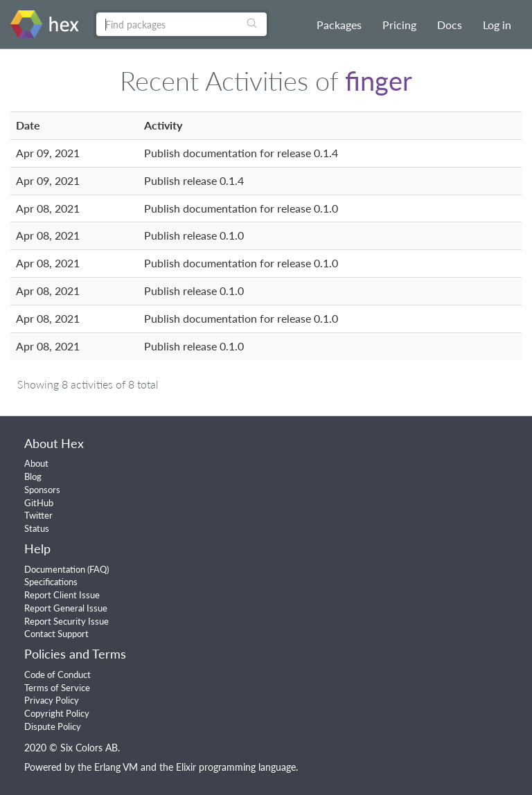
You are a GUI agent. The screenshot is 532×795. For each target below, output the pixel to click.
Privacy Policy (52, 700)
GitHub (39, 503)
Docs (450, 25)
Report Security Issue (66, 621)
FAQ (98, 569)
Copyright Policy (57, 713)
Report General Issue (66, 608)
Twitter (38, 515)
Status (37, 528)
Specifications (51, 582)
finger (379, 80)
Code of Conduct (57, 675)
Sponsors (42, 490)
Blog (33, 476)
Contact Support (56, 634)
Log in (497, 25)
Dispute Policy (53, 726)
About (36, 463)
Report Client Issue (62, 595)
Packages (339, 25)
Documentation (55, 569)
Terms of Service (57, 688)
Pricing (399, 25)
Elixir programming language (236, 767)
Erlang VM (116, 767)
